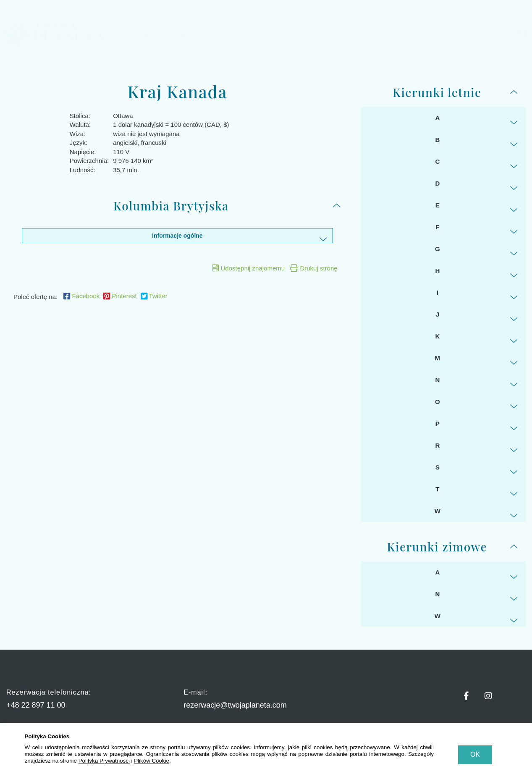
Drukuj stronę (314, 268)
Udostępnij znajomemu (248, 268)
